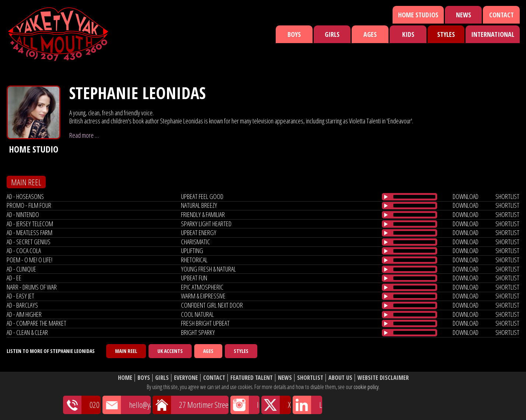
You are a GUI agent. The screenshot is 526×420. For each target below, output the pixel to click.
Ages (370, 34)
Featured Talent (252, 378)
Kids (408, 34)
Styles (446, 34)
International (493, 34)
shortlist (507, 196)
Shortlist (310, 378)
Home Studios (418, 15)
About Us (340, 378)
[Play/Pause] (386, 197)
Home (125, 378)
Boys (294, 34)
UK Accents (170, 351)
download (466, 196)
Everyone (186, 378)
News (464, 15)
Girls (332, 34)
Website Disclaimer (383, 378)
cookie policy (366, 387)
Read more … (84, 135)
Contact (501, 15)
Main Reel (126, 351)
